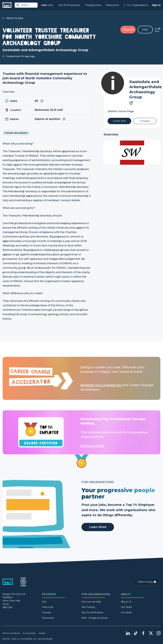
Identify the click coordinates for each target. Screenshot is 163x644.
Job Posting (88, 607)
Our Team (126, 607)
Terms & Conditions (11, 633)
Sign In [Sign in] (156, 5)
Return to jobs (13, 18)
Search (22, 5)
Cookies (42, 633)
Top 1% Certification (92, 612)
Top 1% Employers (69, 5)
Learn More (98, 527)
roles (47, 5)
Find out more (92, 446)
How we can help (91, 602)
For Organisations (137, 5)
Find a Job (48, 607)
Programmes (93, 5)
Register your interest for (101, 385)
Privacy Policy (29, 633)
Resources (113, 5)
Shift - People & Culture (95, 618)
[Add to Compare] (145, 121)
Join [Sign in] (44, 602)
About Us (126, 602)
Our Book (126, 612)
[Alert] (119, 121)
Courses (46, 612)
